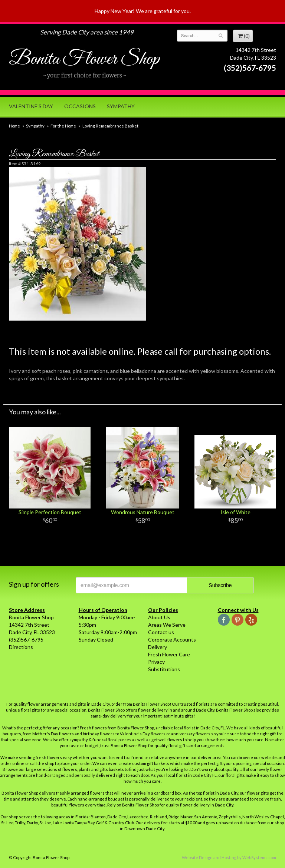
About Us (159, 617)
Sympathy (121, 106)
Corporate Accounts (172, 640)
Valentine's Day (31, 106)
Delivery (158, 647)
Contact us (161, 632)
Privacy (156, 662)
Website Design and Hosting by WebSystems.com (229, 857)
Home (14, 126)
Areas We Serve (167, 625)
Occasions (80, 106)
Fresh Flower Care (169, 654)
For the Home (63, 126)
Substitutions (164, 669)
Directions (21, 647)
